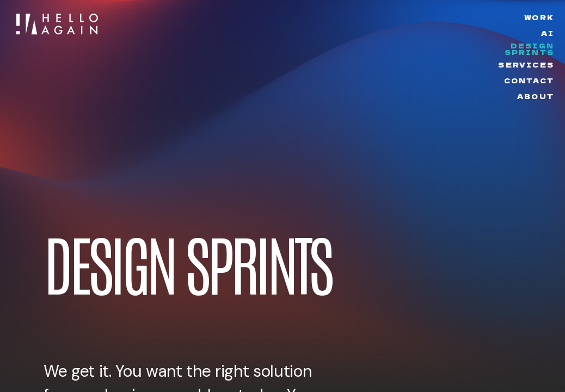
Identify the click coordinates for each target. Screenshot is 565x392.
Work (539, 17)
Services (526, 65)
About (536, 96)
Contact (529, 81)
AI (548, 33)
